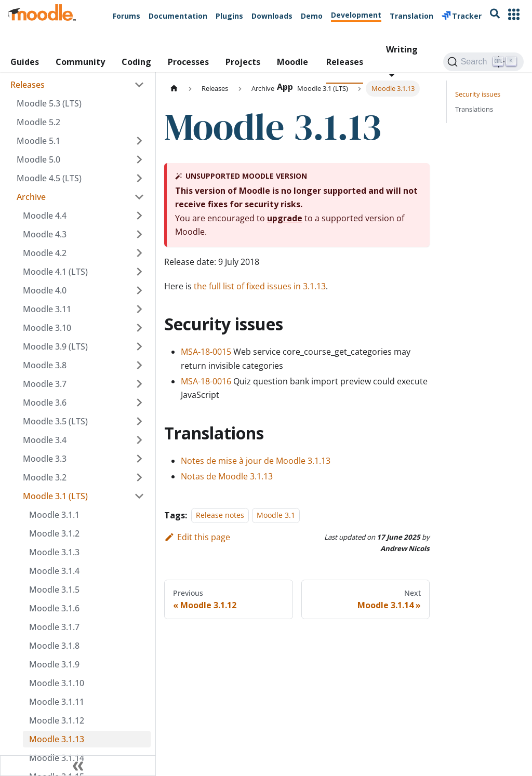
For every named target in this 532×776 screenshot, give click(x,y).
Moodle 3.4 (45, 440)
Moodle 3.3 (45, 459)
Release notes (220, 516)
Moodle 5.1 (38, 141)
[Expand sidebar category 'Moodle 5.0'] (139, 159)
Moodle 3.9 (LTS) (55, 346)
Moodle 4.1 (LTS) (55, 272)
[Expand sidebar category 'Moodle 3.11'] (139, 309)
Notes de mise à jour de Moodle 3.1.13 (256, 461)
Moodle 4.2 (45, 253)
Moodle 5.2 (38, 122)
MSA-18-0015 (206, 352)
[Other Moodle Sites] (514, 15)
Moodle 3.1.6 (54, 608)
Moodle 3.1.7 (54, 627)
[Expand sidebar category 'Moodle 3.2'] (139, 477)
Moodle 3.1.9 (54, 664)
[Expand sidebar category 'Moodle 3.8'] (139, 365)
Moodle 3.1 (276, 516)
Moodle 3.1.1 (54, 515)
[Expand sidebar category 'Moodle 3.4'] (139, 440)
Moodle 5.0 (38, 159)
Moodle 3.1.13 (57, 739)
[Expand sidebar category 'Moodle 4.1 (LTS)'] (139, 272)
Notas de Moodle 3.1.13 (227, 476)
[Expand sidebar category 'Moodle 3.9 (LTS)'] (139, 346)
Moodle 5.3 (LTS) (49, 103)
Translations (474, 109)
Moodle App (292, 70)
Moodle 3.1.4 (54, 571)
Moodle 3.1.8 (54, 646)
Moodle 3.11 (47, 309)
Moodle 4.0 (45, 290)
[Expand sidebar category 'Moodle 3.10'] (139, 328)
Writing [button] (402, 49)
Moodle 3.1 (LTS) (55, 496)
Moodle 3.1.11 (57, 702)
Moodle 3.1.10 (57, 683)
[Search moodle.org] (495, 15)
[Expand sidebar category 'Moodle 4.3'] (139, 234)
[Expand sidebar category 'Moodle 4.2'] (139, 253)
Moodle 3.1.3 (54, 552)
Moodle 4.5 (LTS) (49, 178)
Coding (136, 62)
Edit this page (197, 537)
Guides (25, 62)
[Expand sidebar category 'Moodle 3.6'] (139, 403)
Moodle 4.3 (45, 234)
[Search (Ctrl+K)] (483, 62)
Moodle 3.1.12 (57, 720)
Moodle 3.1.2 (54, 533)
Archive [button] (31, 197)
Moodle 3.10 (47, 328)
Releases (345, 62)
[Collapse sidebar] (78, 766)
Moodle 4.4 (45, 216)
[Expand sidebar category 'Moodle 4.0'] (139, 290)
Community (80, 62)
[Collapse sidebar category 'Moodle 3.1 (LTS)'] (139, 496)
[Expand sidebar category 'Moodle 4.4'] (139, 216)
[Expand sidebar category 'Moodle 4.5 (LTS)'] (139, 178)
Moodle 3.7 (45, 384)
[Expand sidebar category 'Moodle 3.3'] (139, 459)
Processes (188, 62)
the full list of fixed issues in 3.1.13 (260, 286)
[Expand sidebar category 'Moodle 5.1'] (139, 141)
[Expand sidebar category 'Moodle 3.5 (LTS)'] (139, 421)
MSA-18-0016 (206, 381)
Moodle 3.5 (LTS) (55, 421)
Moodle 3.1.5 (54, 590)
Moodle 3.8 (45, 365)
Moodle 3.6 (45, 403)
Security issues (478, 94)
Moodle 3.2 (45, 477)
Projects (243, 62)
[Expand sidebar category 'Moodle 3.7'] (139, 384)
